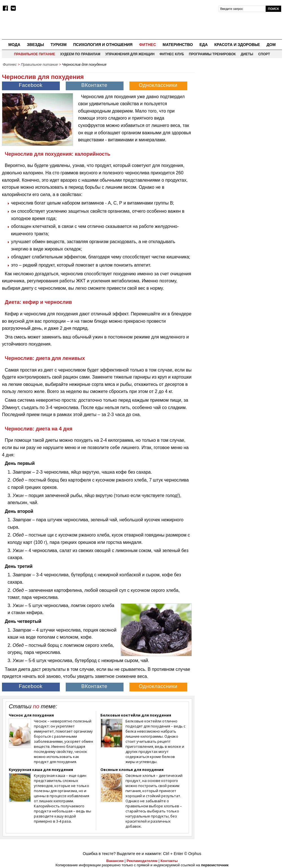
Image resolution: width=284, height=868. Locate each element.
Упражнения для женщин (130, 54)
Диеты (247, 54)
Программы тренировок (212, 54)
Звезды (35, 45)
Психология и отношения (103, 45)
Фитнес (147, 45)
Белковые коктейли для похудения (136, 715)
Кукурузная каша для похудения (41, 770)
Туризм (59, 45)
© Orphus (193, 854)
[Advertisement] (240, 105)
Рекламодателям (142, 861)
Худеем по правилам (80, 54)
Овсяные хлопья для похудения (132, 770)
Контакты (169, 861)
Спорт (264, 54)
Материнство (178, 45)
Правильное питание (35, 54)
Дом (271, 45)
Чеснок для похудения (31, 715)
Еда (203, 45)
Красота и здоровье (237, 45)
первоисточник (215, 865)
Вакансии (115, 861)
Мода (14, 45)
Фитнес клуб (172, 54)
